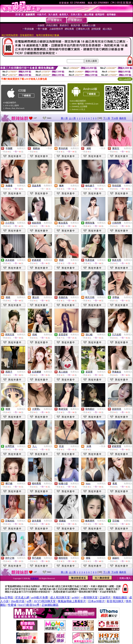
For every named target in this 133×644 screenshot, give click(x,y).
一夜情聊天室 (89, 597)
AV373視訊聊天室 (45, 601)
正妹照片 (105, 597)
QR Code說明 (125, 79)
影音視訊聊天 (115, 601)
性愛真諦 (35, 578)
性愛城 (12, 605)
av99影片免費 (40, 597)
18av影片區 (18, 601)
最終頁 (123, 118)
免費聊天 (48, 186)
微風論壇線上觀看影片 (72, 601)
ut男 (29, 601)
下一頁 (107, 118)
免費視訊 (21, 148)
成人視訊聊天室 (60, 597)
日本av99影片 (96, 601)
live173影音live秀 (29, 605)
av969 (75, 597)
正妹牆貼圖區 (50, 605)
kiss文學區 (7, 597)
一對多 (49, 148)
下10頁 (115, 118)
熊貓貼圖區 (120, 597)
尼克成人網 (22, 597)
